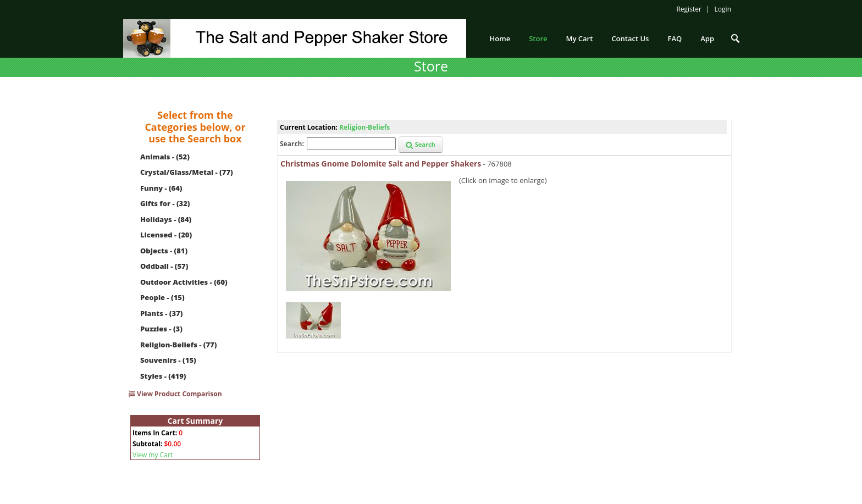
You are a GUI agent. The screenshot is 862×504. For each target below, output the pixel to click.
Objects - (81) (164, 251)
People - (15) (162, 297)
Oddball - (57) (164, 266)
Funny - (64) (161, 188)
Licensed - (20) (166, 235)
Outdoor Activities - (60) (184, 282)
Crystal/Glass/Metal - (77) (187, 172)
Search (421, 144)
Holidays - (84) (166, 219)
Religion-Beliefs (364, 127)
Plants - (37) (161, 313)
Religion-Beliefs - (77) (178, 345)
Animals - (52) (165, 157)
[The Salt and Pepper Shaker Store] (295, 37)
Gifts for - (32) (165, 203)
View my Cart (153, 455)
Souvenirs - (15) (168, 360)
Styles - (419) (163, 376)
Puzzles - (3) (161, 329)
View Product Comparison (175, 394)
